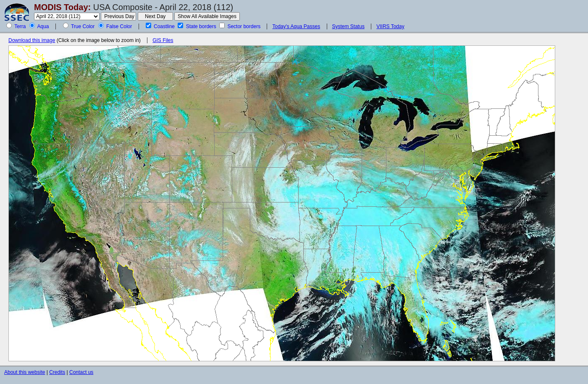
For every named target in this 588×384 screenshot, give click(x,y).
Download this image (32, 40)
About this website (25, 372)
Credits (57, 372)
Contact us (81, 372)
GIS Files (163, 40)
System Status (348, 26)
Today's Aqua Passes (296, 26)
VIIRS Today (390, 26)
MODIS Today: (62, 7)
